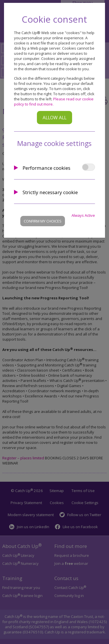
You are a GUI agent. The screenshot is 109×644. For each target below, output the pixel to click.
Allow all (54, 118)
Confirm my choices (43, 221)
